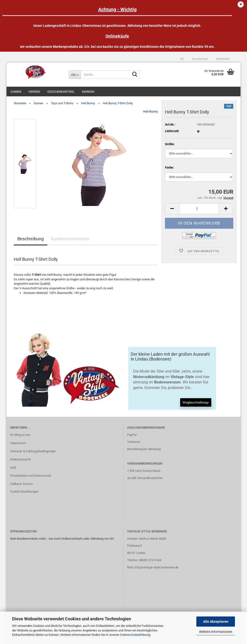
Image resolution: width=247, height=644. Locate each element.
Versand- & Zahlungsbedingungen (33, 451)
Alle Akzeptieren (216, 622)
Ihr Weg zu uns (20, 435)
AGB (13, 468)
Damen (16, 92)
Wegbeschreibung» (196, 402)
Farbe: (169, 167)
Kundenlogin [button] (200, 59)
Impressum (18, 443)
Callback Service (21, 484)
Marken (88, 92)
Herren (34, 92)
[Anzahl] (199, 209)
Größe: (170, 144)
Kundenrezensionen (70, 239)
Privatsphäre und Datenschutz (31, 476)
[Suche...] (75, 75)
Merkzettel (223, 59)
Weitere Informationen (216, 632)
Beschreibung (31, 239)
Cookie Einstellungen (24, 492)
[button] (182, 59)
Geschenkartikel (61, 92)
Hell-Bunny (150, 111)
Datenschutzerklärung (135, 635)
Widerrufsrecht (20, 459)
